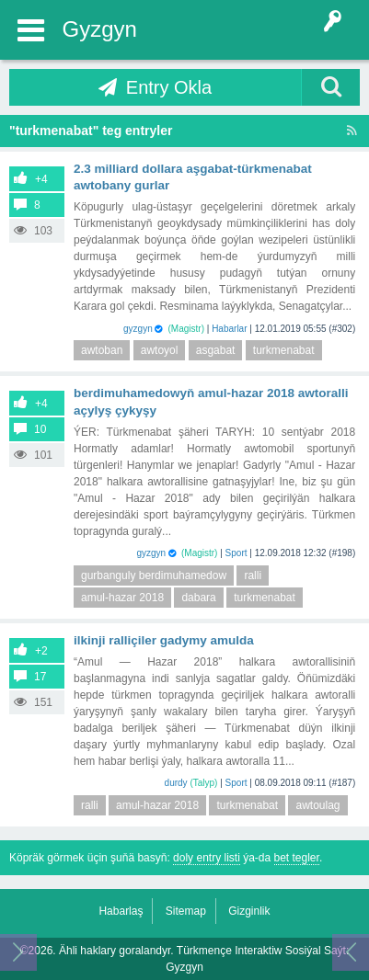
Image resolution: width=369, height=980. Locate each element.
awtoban (102, 350)
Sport (236, 553)
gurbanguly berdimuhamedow (154, 575)
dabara (198, 598)
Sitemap (186, 911)
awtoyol (160, 350)
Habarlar (229, 329)
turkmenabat (284, 350)
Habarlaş (121, 911)
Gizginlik (249, 911)
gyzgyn (138, 329)
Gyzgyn (100, 29)
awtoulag (317, 805)
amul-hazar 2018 (122, 598)
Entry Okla (169, 87)
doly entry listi (207, 858)
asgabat (216, 350)
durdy (176, 783)
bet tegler (297, 858)
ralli (253, 575)
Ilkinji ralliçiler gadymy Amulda (164, 640)
